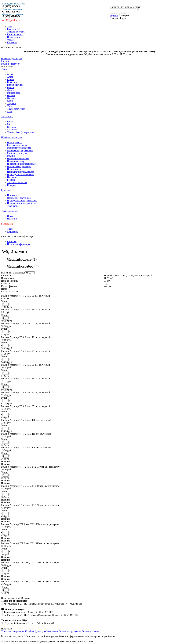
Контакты (12, 42)
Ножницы (12, 195)
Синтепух (12, 130)
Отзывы (11, 40)
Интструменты (15, 142)
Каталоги (12, 241)
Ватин (10, 122)
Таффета (12, 103)
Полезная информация (19, 244)
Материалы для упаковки (20, 150)
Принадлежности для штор (21, 172)
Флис (10, 112)
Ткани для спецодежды (13, 631)
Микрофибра (14, 93)
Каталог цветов (15, 34)
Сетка (10, 101)
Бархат (11, 79)
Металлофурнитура (17, 153)
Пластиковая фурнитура (19, 166)
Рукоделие (6, 190)
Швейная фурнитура (12, 137)
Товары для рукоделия (70, 631)
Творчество (13, 206)
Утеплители (7, 117)
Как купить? (13, 29)
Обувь (10, 216)
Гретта (10, 87)
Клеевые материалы (17, 145)
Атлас (10, 77)
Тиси (10, 106)
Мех (9, 124)
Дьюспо (11, 90)
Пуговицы (12, 177)
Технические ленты (17, 182)
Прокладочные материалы (20, 174)
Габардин (12, 82)
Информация (14, 37)
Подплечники (14, 169)
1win (10, 26)
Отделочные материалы (19, 198)
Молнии (11, 156)
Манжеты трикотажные (19, 148)
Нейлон (11, 95)
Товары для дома (10, 211)
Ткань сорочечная (16, 109)
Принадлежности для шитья (21, 203)
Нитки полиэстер (16, 161)
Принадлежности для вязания (22, 201)
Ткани (4, 69)
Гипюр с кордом (15, 85)
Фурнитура (13, 231)
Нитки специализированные (21, 164)
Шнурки (11, 185)
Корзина (114, 15)
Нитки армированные (18, 158)
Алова (10, 74)
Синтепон (12, 127)
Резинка (11, 180)
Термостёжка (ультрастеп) (20, 132)
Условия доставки (16, 32)
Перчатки (12, 219)
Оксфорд (12, 98)
